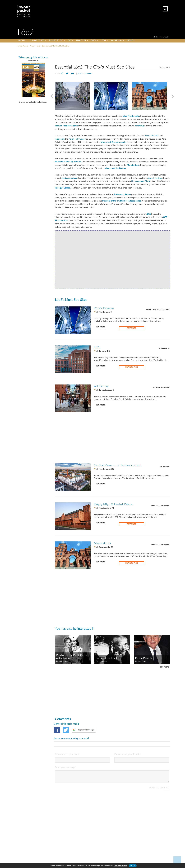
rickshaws (139, 126)
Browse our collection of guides (32, 102)
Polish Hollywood (77, 139)
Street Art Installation (158, 310)
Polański (155, 136)
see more (101, 327)
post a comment (85, 74)
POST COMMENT (159, 777)
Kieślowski (60, 139)
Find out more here (120, 866)
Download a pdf (33, 60)
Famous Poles (62, 661)
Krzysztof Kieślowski (107, 658)
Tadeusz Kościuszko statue (67, 126)
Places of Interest (160, 506)
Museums (165, 467)
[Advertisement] (112, 55)
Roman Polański (144, 658)
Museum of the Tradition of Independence (122, 201)
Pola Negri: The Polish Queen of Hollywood (72, 657)
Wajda (148, 136)
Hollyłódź (164, 349)
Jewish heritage (155, 178)
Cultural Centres (161, 388)
